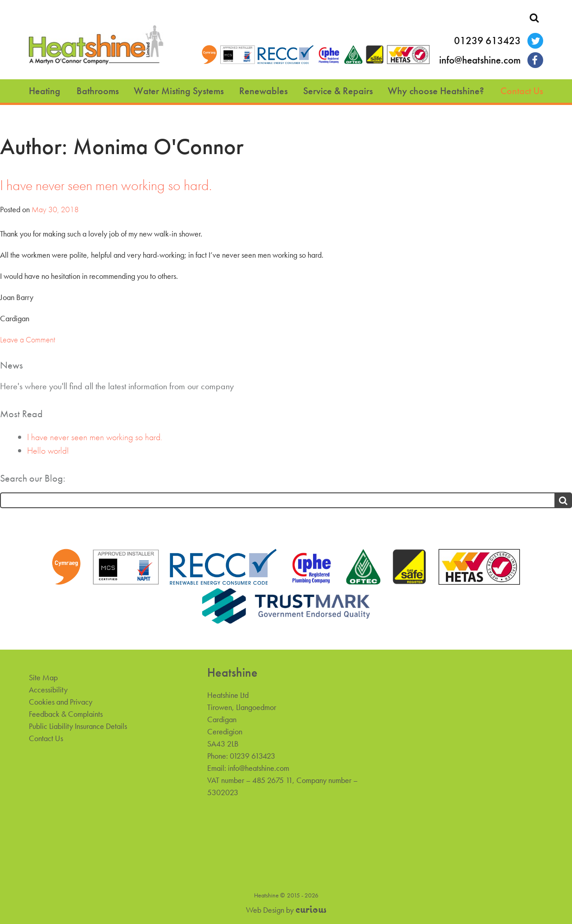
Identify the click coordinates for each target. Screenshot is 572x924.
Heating (45, 91)
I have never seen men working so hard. (106, 185)
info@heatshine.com (480, 60)
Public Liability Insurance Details (78, 726)
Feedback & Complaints (66, 714)
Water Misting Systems (179, 91)
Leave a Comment (27, 339)
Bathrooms (98, 91)
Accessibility (48, 690)
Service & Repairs (338, 91)
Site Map (43, 677)
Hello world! (48, 451)
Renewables (263, 91)
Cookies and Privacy (61, 702)
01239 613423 (487, 41)
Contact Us (522, 91)
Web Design (265, 910)
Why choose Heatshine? (436, 91)
